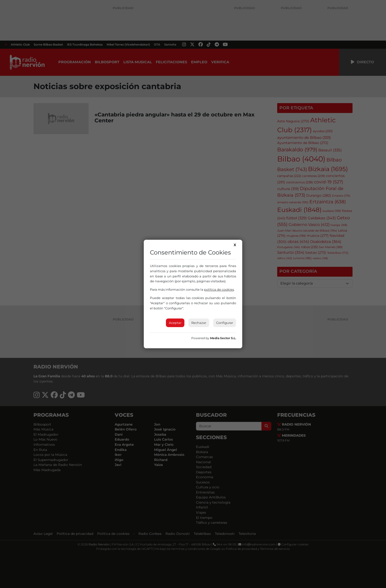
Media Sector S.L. (223, 338)
